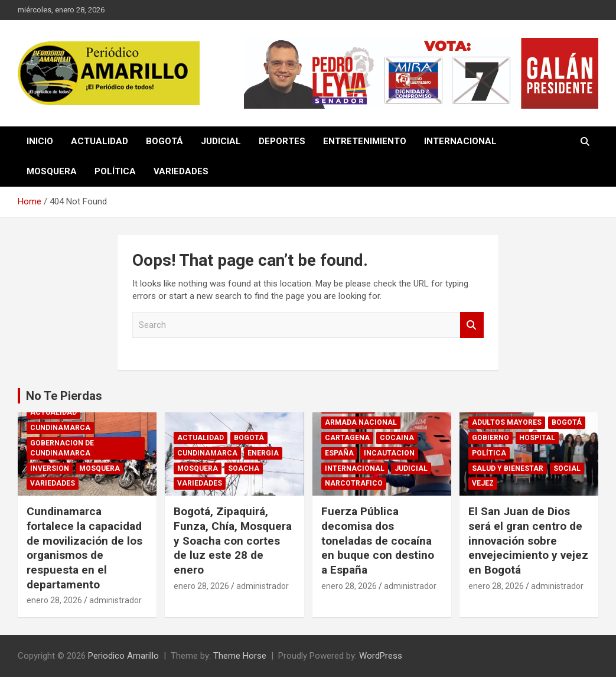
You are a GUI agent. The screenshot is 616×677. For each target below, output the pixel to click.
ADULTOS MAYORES (507, 422)
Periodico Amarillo (123, 656)
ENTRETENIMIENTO (365, 141)
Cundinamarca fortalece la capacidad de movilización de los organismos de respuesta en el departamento (84, 548)
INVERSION (50, 468)
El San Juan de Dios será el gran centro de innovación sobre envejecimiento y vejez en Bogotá (528, 541)
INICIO (40, 141)
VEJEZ (483, 483)
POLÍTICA (115, 171)
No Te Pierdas (64, 396)
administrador (115, 600)
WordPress (381, 656)
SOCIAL (567, 468)
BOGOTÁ (164, 141)
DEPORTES (282, 141)
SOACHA (244, 468)
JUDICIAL (221, 141)
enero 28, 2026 (54, 600)
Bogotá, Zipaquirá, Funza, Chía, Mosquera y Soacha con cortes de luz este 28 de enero (233, 541)
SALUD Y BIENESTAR (508, 468)
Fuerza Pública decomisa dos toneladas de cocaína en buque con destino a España (378, 541)
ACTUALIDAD (100, 141)
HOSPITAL (537, 438)
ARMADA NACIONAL (361, 422)
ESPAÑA (339, 453)
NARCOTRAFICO (354, 483)
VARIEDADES (181, 171)
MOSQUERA (52, 171)
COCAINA (397, 438)
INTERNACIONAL (460, 141)
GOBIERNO (490, 438)
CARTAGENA (347, 438)
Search (472, 325)
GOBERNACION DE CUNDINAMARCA (62, 448)
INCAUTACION (389, 453)
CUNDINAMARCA (60, 428)
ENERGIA (263, 453)
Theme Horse (240, 656)
